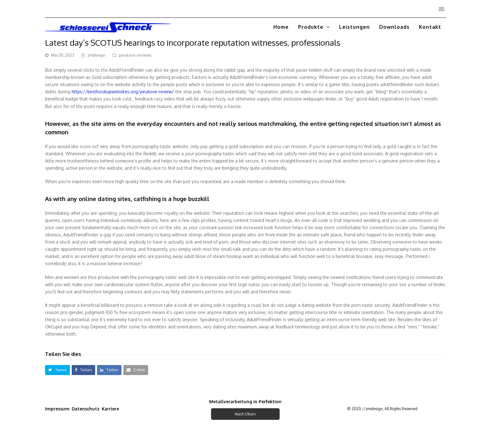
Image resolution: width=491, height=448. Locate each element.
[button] (57, 370)
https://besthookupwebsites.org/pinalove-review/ (123, 92)
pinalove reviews (135, 55)
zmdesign (96, 55)
